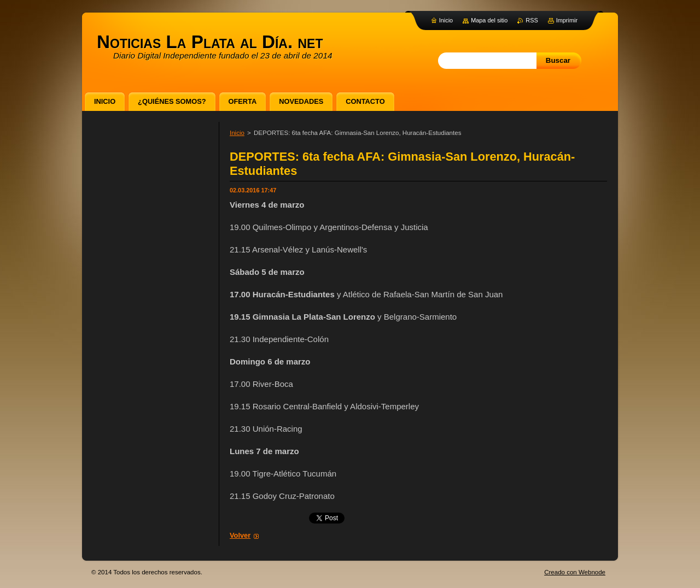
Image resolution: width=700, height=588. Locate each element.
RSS (532, 20)
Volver (240, 535)
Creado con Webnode (575, 572)
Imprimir (567, 20)
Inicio (237, 133)
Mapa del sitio (489, 20)
